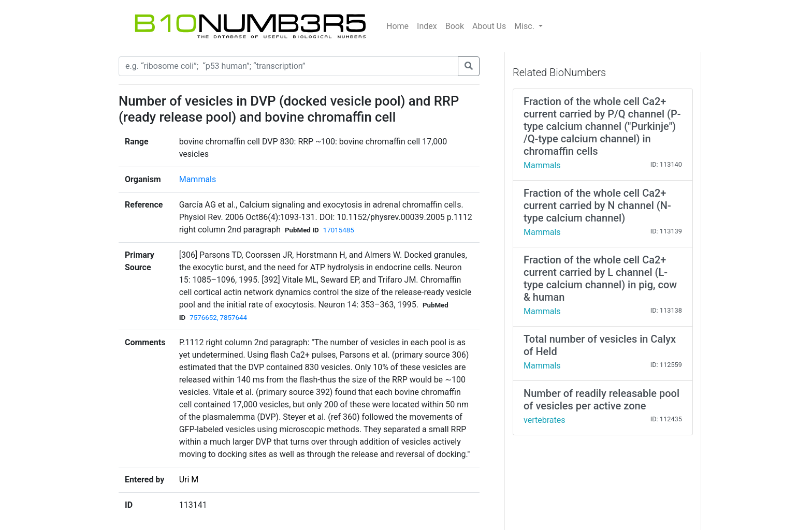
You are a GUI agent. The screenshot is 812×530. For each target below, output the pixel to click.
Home (397, 26)
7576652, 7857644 (218, 318)
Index (427, 26)
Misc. (525, 26)
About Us (489, 26)
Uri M (189, 480)
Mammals (198, 179)
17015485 (339, 230)
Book (455, 26)
